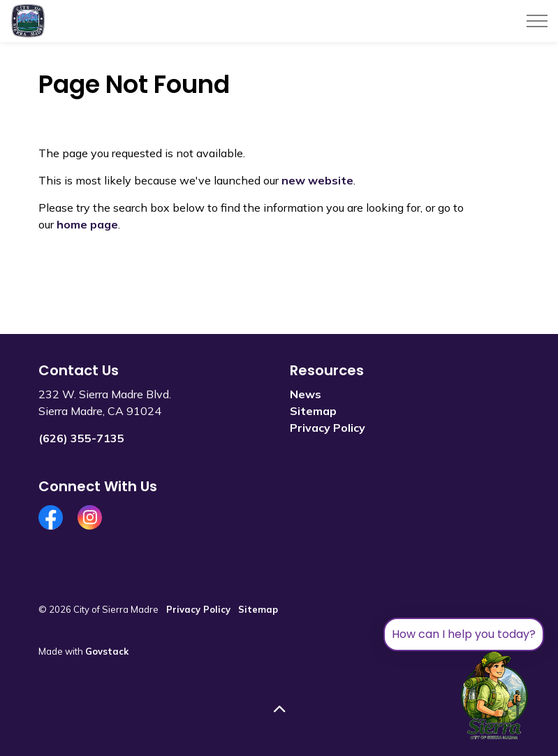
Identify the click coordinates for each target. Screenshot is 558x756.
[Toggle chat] (494, 696)
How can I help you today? (464, 634)
